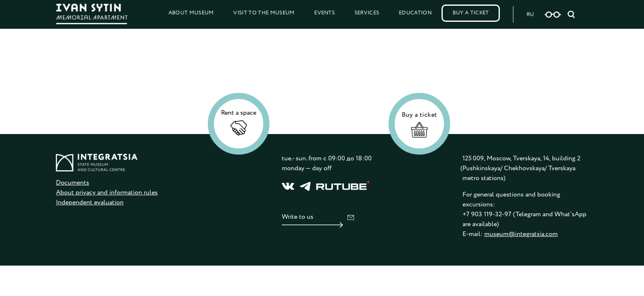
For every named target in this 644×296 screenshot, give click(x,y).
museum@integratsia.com (521, 234)
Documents (72, 183)
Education (415, 13)
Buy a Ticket (471, 13)
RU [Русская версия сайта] (530, 15)
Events (324, 13)
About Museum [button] (191, 13)
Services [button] (367, 13)
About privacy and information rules (107, 193)
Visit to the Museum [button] (264, 13)
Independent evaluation (90, 202)
